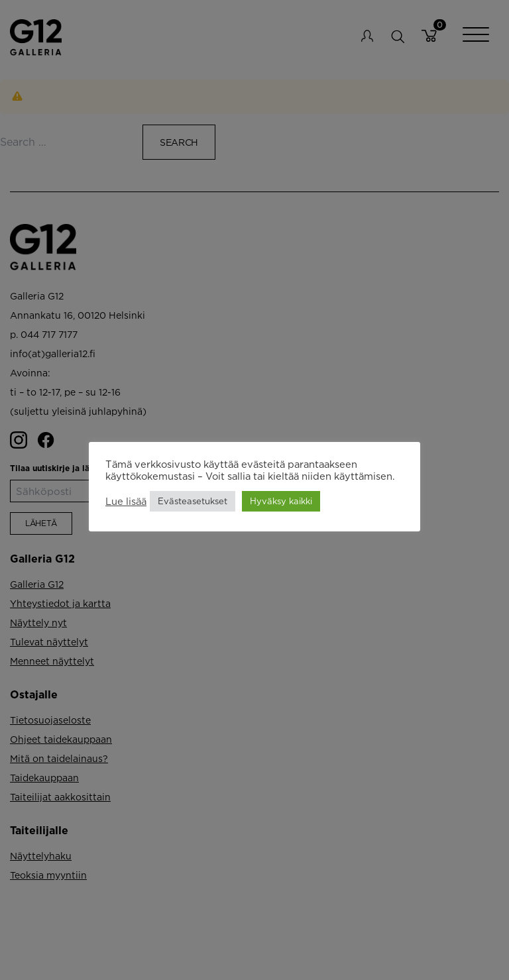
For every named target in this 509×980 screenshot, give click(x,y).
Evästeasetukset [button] (193, 501)
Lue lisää (126, 501)
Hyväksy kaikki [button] (281, 501)
